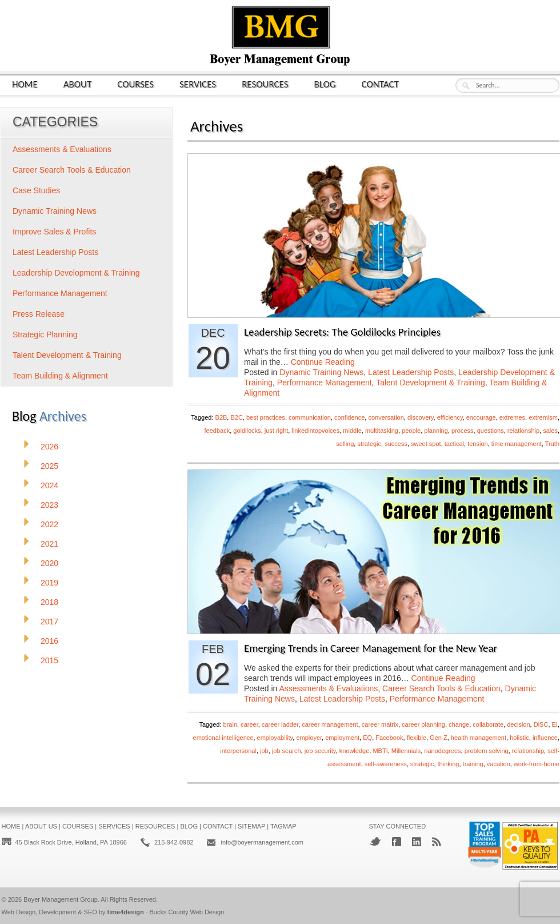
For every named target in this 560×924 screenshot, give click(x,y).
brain (230, 724)
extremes (512, 417)
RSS (437, 842)
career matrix (380, 724)
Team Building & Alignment (60, 376)
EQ (367, 738)
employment (342, 738)
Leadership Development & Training (76, 273)
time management (517, 444)
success (396, 444)
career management (330, 724)
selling (345, 444)
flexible (417, 738)
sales (550, 431)
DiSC (541, 724)
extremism (543, 417)
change (459, 724)
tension (477, 444)
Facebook (389, 738)
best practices (266, 417)
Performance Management (325, 383)
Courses (135, 84)
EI (555, 724)
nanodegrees (442, 751)
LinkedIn (417, 842)
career (249, 724)
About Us (41, 826)
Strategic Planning (45, 334)
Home (25, 84)
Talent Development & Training (431, 383)
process (463, 431)
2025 (49, 466)
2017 (49, 622)
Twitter (375, 841)
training (473, 764)
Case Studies (36, 190)
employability (275, 738)
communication (310, 417)
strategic (369, 444)
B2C (236, 417)
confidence (349, 417)
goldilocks (247, 431)
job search (287, 751)
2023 (49, 505)
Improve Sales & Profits (54, 232)
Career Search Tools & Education (441, 688)
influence (545, 738)
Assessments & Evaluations (329, 688)
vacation (499, 764)
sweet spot (426, 444)
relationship (523, 431)
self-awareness (386, 764)
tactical (454, 444)
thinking (449, 764)
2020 (49, 563)
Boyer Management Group (61, 899)
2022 (49, 524)
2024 (49, 485)
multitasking (382, 431)
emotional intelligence (223, 738)
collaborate (488, 724)
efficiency (450, 417)
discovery (421, 417)
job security (320, 751)
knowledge (355, 751)
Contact (380, 84)
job (264, 751)
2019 (49, 583)
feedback (217, 431)
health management (479, 738)
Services (198, 84)
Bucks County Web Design (187, 912)
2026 (49, 447)
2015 (49, 660)
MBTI (380, 751)
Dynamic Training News (321, 372)
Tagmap (283, 826)
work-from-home (537, 764)
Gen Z (439, 738)
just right (277, 431)
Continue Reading (323, 362)
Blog (325, 84)
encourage (481, 417)
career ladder (280, 724)
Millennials (406, 751)
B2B (221, 417)
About (78, 84)
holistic (519, 738)
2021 (49, 544)
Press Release (39, 314)
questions (491, 431)
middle (352, 431)
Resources (265, 84)
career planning (423, 724)
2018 (49, 602)
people (411, 431)
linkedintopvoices (315, 431)
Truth (552, 444)
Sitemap (251, 826)
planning (436, 431)
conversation (386, 417)
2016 (49, 641)
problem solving (487, 751)
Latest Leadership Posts (411, 372)
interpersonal (238, 751)
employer (309, 738)
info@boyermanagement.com (262, 842)
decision (518, 724)
